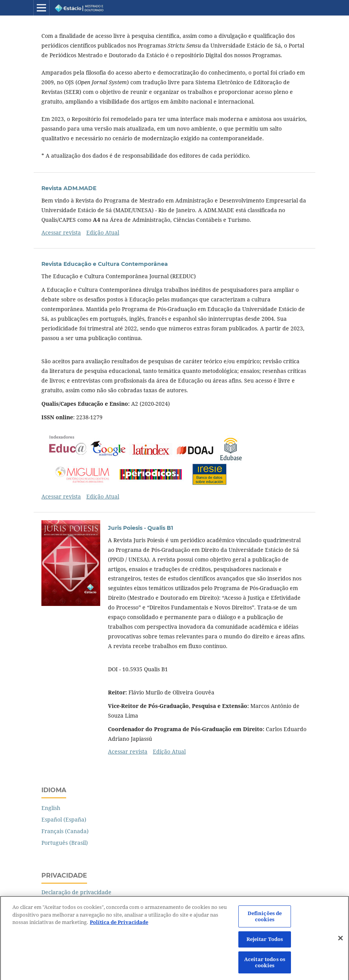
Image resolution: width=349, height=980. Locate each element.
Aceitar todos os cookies (265, 965)
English (51, 808)
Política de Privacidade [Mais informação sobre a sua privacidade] (119, 925)
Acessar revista (61, 232)
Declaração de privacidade (76, 892)
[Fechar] (340, 941)
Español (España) (64, 819)
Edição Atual (103, 232)
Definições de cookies (265, 919)
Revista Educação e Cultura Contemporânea (105, 264)
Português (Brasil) (65, 843)
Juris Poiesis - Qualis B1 (140, 528)
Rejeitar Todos (265, 942)
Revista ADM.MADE (69, 188)
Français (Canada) (65, 831)
